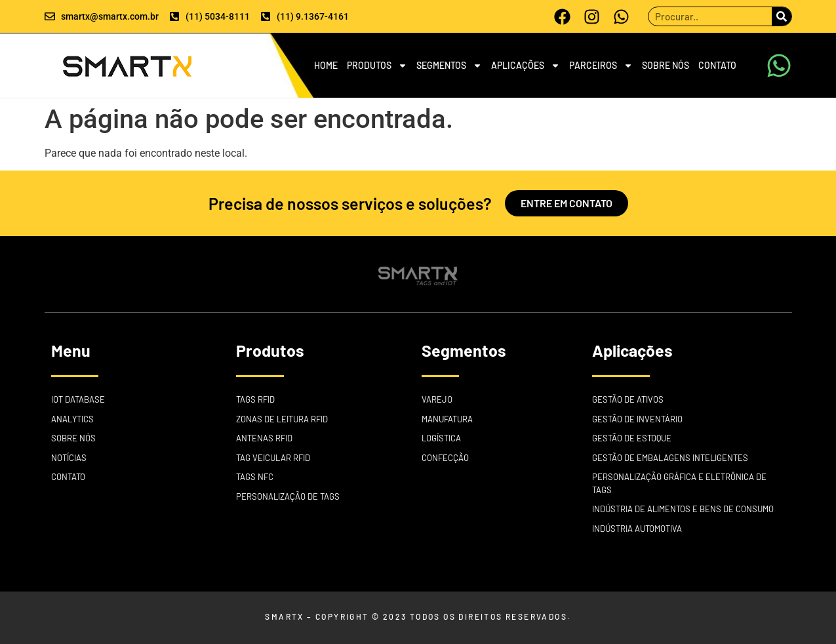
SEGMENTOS (449, 66)
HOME (326, 65)
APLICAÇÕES (526, 66)
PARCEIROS (601, 66)
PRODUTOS (377, 66)
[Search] (782, 16)
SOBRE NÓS (666, 65)
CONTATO (717, 65)
